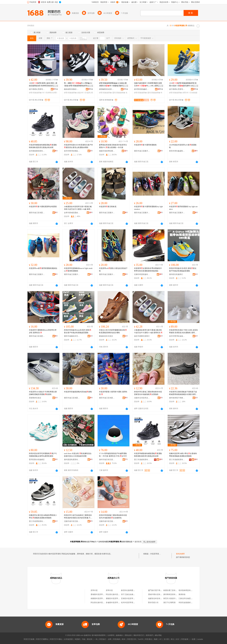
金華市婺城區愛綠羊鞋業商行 (72, 213)
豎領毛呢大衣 (153, 603)
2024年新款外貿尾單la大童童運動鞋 (183, 146)
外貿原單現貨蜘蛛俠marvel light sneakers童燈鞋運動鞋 (78, 270)
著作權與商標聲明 (98, 635)
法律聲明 (111, 635)
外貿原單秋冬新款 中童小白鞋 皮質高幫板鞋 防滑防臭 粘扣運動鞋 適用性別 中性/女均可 (183, 331)
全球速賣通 (68, 639)
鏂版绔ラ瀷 (82, 93)
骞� (56, 89)
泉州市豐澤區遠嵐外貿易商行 (177, 336)
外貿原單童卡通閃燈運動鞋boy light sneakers (148, 208)
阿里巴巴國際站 (42, 639)
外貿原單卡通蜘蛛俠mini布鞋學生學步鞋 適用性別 (43, 331)
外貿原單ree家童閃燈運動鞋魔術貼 (43, 268)
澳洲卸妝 (182, 594)
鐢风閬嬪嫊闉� (119, 93)
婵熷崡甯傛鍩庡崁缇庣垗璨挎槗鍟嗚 (107, 89)
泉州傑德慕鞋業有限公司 (37, 151)
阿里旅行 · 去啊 (105, 639)
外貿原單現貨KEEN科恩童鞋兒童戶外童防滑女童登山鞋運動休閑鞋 (78, 146)
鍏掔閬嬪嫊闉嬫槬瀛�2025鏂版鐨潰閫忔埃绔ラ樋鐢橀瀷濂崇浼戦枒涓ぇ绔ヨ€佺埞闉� (113, 85)
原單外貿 (94, 590)
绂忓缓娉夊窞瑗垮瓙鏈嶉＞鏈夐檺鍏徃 (37, 89)
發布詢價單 (180, 554)
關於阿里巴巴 (139, 635)
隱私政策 (128, 635)
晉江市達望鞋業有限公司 (37, 521)
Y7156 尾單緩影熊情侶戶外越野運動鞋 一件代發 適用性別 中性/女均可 (113, 455)
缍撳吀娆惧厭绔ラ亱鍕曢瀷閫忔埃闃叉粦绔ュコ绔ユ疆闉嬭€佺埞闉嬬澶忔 (148, 85)
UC (160, 639)
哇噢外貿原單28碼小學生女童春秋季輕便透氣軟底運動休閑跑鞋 (183, 455)
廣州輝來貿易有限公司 (172, 594)
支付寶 (166, 639)
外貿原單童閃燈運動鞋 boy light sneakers (183, 208)
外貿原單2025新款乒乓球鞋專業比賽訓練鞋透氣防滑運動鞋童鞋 (43, 393)
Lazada (200, 639)
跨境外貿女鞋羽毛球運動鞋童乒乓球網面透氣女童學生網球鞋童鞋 (43, 455)
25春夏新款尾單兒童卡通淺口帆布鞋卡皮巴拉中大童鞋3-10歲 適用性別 (148, 331)
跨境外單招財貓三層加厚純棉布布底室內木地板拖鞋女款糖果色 (113, 517)
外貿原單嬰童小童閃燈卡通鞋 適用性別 (113, 393)
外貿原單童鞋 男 (157, 554)
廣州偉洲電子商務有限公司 (177, 398)
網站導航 (158, 635)
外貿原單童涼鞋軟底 (108, 207)
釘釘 (178, 639)
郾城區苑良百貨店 (106, 336)
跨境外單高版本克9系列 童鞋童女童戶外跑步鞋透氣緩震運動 (183, 270)
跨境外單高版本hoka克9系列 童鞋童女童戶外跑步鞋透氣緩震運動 (78, 331)
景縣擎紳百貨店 (35, 398)
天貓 (83, 639)
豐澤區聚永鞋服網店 (37, 460)
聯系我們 (149, 635)
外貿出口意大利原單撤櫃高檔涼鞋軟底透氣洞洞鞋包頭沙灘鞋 (113, 331)
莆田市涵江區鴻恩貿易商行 (37, 213)
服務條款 (119, 635)
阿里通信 (149, 639)
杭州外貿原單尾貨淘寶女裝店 (132, 603)
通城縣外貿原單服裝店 (99, 594)
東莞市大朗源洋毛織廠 (172, 598)
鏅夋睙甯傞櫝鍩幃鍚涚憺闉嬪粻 (72, 89)
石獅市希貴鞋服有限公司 (142, 274)
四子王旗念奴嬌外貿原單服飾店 (133, 594)
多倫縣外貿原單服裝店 (115, 603)
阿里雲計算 (132, 639)
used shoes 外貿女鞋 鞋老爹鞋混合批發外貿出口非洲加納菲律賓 (78, 455)
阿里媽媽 (117, 639)
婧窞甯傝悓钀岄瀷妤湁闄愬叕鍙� (142, 89)
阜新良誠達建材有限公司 (188, 603)
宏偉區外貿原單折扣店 (130, 598)
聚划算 (90, 639)
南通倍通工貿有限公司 (172, 590)
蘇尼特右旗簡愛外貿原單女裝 (132, 590)
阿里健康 (185, 639)
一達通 (193, 639)
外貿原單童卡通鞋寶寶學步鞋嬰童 (43, 207)
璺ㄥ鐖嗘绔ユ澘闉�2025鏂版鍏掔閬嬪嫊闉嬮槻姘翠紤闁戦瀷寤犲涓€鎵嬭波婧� (78, 85)
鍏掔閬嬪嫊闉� (35, 93)
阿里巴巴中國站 (56, 639)
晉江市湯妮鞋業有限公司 (142, 460)
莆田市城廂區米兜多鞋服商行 (72, 336)
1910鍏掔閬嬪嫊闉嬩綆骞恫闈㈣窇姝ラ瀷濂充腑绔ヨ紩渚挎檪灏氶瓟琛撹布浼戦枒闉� (183, 85)
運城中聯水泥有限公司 (157, 594)
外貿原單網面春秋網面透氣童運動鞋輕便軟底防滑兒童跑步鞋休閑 (43, 146)
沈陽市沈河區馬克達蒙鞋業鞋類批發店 (142, 398)
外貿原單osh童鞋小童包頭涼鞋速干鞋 (113, 270)
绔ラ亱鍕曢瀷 (47, 93)
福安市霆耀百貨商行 (142, 336)
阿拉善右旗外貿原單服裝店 (116, 594)
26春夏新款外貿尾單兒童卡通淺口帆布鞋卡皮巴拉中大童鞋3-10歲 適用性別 (78, 208)
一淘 (96, 639)
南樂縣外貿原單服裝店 (99, 598)
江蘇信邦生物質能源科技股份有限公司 (193, 598)
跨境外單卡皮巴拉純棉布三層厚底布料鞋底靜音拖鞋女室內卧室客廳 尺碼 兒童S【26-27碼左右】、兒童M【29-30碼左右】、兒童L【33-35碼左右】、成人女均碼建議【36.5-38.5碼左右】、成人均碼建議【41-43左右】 (78, 517)
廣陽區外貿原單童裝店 (115, 598)
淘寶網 (77, 639)
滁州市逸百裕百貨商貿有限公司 (107, 460)
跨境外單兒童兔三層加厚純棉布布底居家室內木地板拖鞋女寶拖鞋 (148, 393)
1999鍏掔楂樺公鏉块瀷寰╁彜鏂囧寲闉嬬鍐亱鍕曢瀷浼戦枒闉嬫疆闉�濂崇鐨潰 (43, 85)
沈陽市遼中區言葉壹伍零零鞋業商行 (72, 521)
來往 (172, 639)
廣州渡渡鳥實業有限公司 (72, 460)
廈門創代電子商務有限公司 (159, 590)
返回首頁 (138, 542)
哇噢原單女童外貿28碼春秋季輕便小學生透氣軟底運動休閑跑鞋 (43, 517)
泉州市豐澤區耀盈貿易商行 (72, 151)
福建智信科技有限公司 (157, 598)
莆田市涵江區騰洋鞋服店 (142, 151)
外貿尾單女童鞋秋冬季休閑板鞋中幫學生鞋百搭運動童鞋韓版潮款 (148, 270)
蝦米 (124, 639)
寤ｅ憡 (55, 86)
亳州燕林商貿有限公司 (187, 590)
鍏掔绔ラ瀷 (187, 93)
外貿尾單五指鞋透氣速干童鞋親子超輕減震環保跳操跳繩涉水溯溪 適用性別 (183, 393)
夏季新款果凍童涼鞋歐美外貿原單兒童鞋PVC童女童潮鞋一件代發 (113, 146)
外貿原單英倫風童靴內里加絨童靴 (78, 392)
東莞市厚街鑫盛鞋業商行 (177, 151)
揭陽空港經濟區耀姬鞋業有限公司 (107, 151)
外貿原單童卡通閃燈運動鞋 (145, 145)
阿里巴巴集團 (29, 639)
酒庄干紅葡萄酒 (169, 603)
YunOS (140, 639)
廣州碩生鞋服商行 (176, 274)
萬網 (156, 639)
